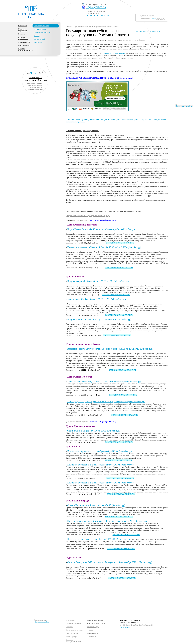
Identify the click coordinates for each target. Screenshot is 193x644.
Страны (37, 36)
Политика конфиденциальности (26, 49)
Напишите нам (104, 15)
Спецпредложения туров (43, 32)
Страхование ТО (24, 42)
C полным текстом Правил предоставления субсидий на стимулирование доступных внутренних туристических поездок (113, 120)
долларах (159, 19)
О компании (23, 26)
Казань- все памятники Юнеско (35, 79)
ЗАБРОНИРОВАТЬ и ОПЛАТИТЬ (120, 243)
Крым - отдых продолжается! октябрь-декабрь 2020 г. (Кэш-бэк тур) (100, 451)
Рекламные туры (40, 29)
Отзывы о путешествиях (23, 38)
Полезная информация (23, 30)
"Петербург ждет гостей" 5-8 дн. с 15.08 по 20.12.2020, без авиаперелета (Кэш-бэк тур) (104, 382)
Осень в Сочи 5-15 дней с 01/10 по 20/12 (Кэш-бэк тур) (94, 431)
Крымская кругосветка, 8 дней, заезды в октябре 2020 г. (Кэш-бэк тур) (101, 465)
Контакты (22, 34)
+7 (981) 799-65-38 (96, 7)
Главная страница (40, 620)
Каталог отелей (39, 39)
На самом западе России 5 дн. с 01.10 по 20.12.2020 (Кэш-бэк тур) (99, 539)
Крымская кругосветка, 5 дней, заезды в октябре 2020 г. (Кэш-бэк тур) (101, 483)
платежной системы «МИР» (114, 53)
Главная (69, 27)
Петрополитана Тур (42, 622)
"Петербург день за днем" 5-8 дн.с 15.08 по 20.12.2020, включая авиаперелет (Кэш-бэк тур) (106, 402)
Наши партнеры (24, 45)
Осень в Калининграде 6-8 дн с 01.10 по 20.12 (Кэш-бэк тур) (96, 505)
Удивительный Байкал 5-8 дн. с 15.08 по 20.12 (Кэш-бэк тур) (97, 299)
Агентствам (38, 42)
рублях (154, 19)
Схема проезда (92, 15)
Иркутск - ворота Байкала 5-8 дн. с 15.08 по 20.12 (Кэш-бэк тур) (98, 281)
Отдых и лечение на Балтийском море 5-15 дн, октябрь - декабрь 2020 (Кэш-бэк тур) (108, 521)
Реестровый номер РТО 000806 (148, 31)
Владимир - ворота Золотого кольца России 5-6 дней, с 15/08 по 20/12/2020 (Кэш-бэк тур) (110, 349)
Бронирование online (184, 106)
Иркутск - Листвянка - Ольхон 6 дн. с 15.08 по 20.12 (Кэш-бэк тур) (100, 319)
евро (164, 19)
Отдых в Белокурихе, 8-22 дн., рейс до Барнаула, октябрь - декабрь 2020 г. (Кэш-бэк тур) (110, 562)
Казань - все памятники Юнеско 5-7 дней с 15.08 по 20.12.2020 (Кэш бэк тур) (104, 247)
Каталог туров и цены (42, 26)
